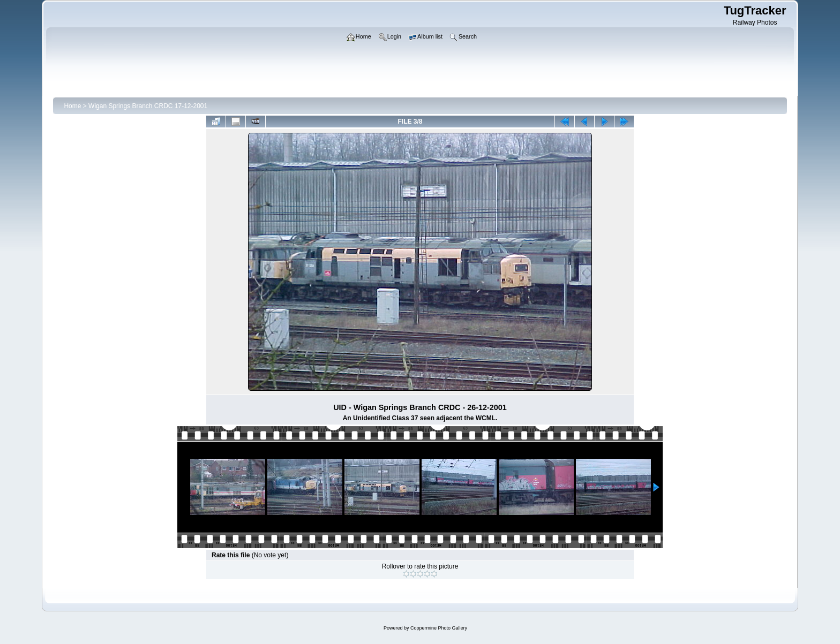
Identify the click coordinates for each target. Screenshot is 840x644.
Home (72, 106)
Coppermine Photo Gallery (439, 628)
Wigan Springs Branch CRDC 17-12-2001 (148, 106)
